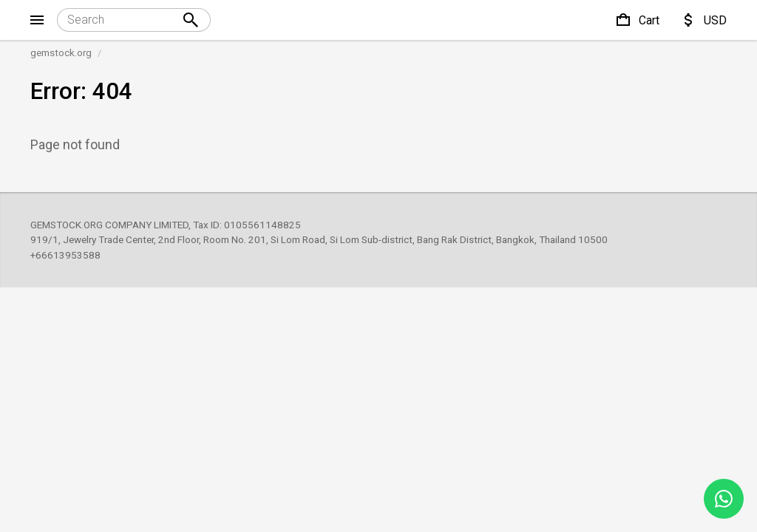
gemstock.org (61, 52)
